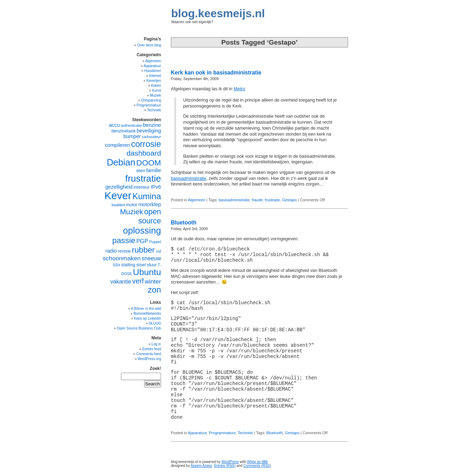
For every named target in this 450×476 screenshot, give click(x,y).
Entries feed (152, 349)
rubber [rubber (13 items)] (143, 250)
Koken (156, 86)
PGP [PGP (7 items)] (142, 241)
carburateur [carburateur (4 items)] (152, 137)
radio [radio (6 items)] (111, 251)
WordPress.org (149, 359)
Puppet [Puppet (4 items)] (155, 242)
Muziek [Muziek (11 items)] (131, 212)
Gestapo (289, 200)
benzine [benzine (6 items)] (152, 125)
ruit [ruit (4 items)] (158, 251)
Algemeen (197, 200)
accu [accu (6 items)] (114, 125)
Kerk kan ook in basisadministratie (216, 73)
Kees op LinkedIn (147, 318)
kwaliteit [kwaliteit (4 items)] (118, 205)
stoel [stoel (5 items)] (141, 265)
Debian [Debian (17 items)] (121, 162)
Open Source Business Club (139, 328)
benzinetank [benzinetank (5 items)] (124, 131)
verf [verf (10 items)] (138, 281)
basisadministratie (189, 178)
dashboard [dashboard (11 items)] (144, 153)
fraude (257, 200)
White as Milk (258, 462)
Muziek (155, 95)
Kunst (156, 90)
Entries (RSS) (225, 466)
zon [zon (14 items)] (154, 290)
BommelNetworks (147, 314)
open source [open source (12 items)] (150, 216)
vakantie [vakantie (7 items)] (121, 282)
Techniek (245, 433)
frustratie (273, 200)
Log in (156, 344)
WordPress (230, 462)
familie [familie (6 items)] (154, 170)
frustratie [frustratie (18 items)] (143, 178)
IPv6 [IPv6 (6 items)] (156, 187)
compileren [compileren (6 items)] (117, 145)
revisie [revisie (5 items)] (124, 251)
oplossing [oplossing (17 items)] (142, 230)
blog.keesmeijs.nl (218, 13)
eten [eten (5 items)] (141, 171)
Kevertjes (154, 81)
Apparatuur (197, 433)
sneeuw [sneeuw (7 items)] (151, 258)
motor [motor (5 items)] (132, 205)
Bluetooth (184, 223)
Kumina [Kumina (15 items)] (147, 196)
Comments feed (149, 354)
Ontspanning (151, 100)
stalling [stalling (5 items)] (128, 265)
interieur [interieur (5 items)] (142, 187)
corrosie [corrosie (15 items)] (146, 144)
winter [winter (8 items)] (153, 281)
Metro (239, 89)
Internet (155, 76)
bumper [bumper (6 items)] (132, 136)
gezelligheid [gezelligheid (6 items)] (119, 187)
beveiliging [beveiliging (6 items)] (149, 131)
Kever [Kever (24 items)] (118, 195)
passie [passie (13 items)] (124, 240)
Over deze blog (149, 45)
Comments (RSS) (257, 466)
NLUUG (155, 323)
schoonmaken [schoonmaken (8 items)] (122, 258)
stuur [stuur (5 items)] (152, 265)
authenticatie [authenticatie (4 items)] (131, 125)
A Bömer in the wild (146, 309)
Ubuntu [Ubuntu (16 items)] (147, 272)
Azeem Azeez (201, 466)
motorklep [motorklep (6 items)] (150, 204)
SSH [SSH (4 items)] (116, 265)
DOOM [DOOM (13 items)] (149, 163)
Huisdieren (153, 71)
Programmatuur (222, 433)
